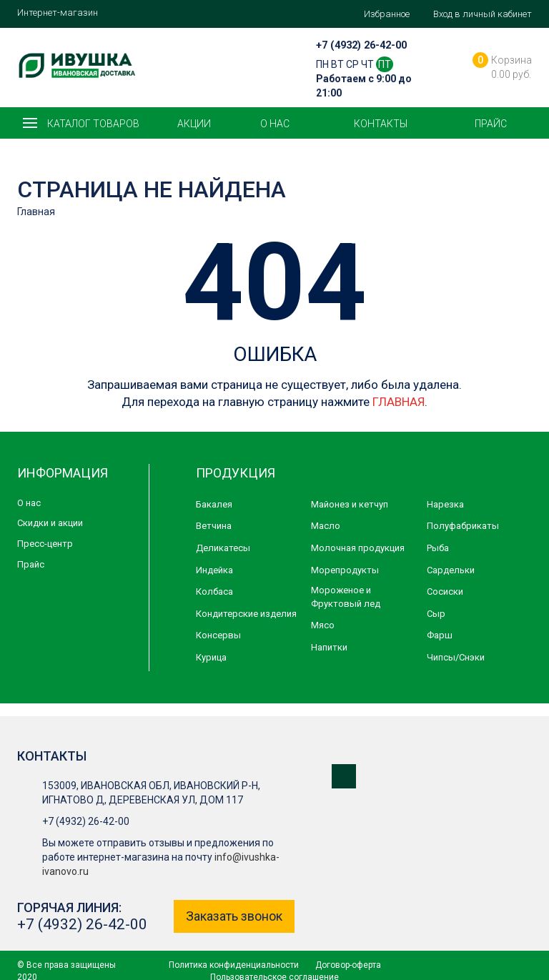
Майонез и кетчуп (350, 504)
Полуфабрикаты (463, 526)
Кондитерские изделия (246, 614)
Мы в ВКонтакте (344, 776)
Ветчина (214, 526)
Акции (194, 124)
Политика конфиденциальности (234, 965)
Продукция (236, 473)
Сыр (436, 614)
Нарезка (445, 504)
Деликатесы (223, 548)
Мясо (323, 625)
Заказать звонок (234, 916)
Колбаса (214, 592)
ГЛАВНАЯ (399, 402)
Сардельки (451, 570)
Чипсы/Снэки (456, 657)
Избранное (387, 14)
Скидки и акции (50, 523)
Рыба (438, 548)
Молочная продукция (358, 548)
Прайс (491, 124)
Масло (326, 526)
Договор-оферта (348, 965)
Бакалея (214, 504)
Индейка (214, 570)
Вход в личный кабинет (483, 14)
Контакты (381, 124)
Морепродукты (345, 570)
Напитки (329, 647)
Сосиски (445, 592)
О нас (275, 124)
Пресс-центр (45, 544)
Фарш (440, 635)
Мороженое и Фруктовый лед (346, 597)
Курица (211, 657)
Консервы (218, 635)
